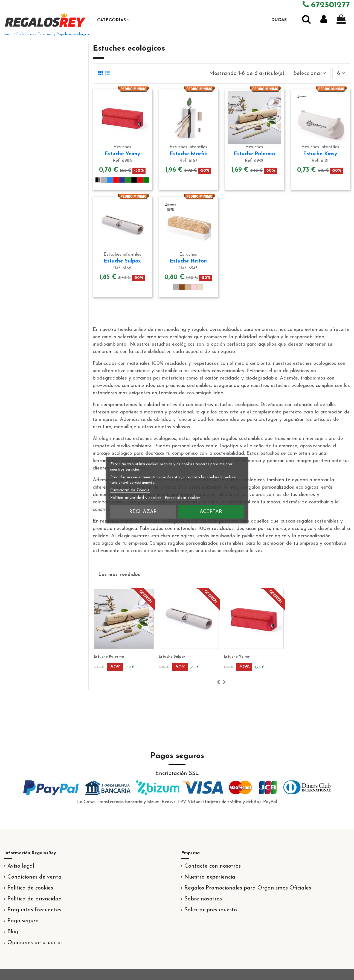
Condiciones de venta (34, 877)
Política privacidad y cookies (136, 498)
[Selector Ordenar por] (310, 74)
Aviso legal (21, 866)
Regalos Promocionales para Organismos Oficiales (248, 888)
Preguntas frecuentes (34, 910)
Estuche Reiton (188, 261)
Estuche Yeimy (122, 154)
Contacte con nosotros (213, 866)
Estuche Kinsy (320, 154)
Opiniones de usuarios (35, 943)
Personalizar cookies (183, 498)
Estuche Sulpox (122, 261)
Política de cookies (30, 888)
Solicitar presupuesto (211, 910)
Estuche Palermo (254, 154)
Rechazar (143, 512)
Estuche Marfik (188, 154)
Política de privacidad (35, 899)
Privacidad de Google (130, 490)
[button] (113, 20)
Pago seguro (23, 921)
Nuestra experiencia (210, 877)
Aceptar (211, 512)
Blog (13, 932)
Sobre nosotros (203, 899)
